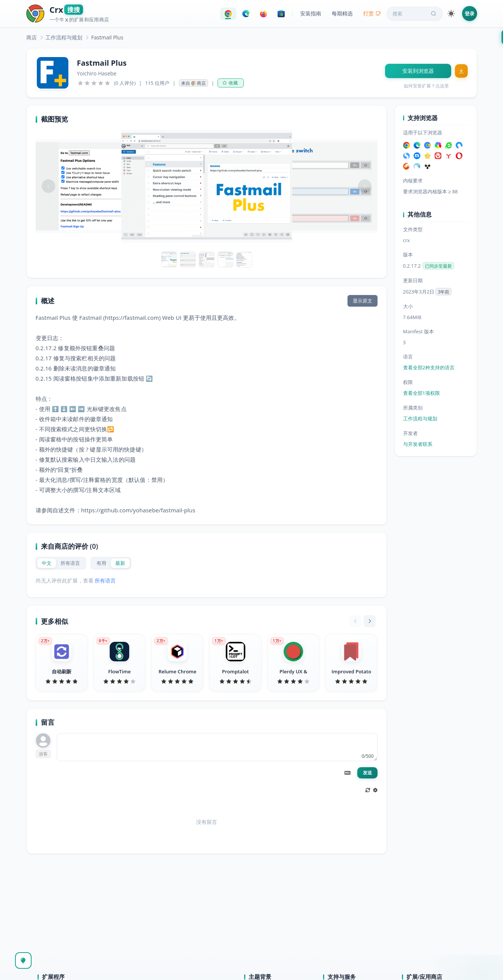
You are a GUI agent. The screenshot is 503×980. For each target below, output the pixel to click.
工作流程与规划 (64, 37)
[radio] (47, 563)
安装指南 (311, 13)
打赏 (372, 13)
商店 (32, 37)
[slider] (94, 83)
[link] (32, 37)
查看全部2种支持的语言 (429, 367)
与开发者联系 (418, 444)
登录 (470, 14)
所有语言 (105, 580)
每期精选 (342, 13)
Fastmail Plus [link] (107, 37)
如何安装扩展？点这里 (426, 86)
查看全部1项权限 (421, 393)
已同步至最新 (438, 266)
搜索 (415, 14)
